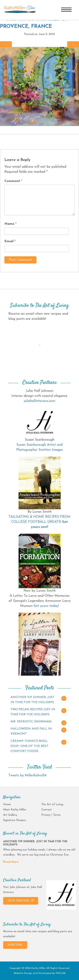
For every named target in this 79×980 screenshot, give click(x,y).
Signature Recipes (15, 820)
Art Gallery (10, 815)
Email (10, 241)
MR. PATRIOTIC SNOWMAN (31, 722)
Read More (11, 862)
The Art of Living (52, 804)
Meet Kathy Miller (15, 810)
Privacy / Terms (51, 815)
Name (10, 224)
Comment (13, 181)
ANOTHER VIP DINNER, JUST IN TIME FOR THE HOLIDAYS (32, 700)
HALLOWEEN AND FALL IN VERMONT (31, 731)
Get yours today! (46, 606)
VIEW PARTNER (21, 901)
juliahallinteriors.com (39, 401)
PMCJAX (61, 973)
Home (7, 804)
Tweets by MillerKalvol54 (27, 775)
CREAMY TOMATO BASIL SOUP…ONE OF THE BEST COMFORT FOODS (29, 746)
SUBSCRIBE (15, 945)
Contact (47, 810)
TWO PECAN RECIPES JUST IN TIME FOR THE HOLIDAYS (33, 712)
